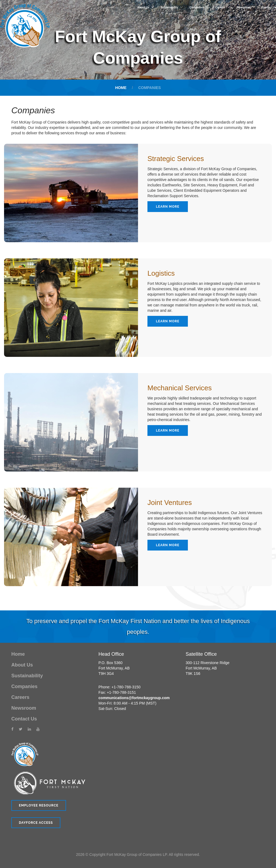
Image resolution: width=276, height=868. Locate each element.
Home (121, 88)
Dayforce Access (36, 823)
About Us (143, 7)
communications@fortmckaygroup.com (134, 698)
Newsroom (244, 7)
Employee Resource (39, 805)
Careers (220, 7)
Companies (197, 7)
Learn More (168, 207)
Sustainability (169, 7)
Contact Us (269, 7)
